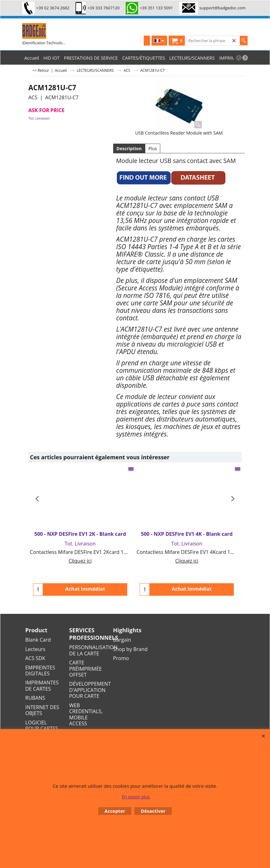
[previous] (239, 58)
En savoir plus (136, 797)
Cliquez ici (80, 561)
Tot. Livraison (39, 118)
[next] (245, 58)
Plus (153, 148)
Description (129, 148)
